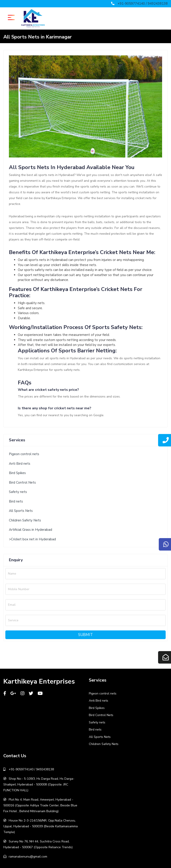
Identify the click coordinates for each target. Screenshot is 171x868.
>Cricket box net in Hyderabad (32, 539)
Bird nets (16, 501)
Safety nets (18, 492)
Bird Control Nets (22, 482)
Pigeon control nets (24, 454)
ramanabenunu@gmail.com (28, 857)
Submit (85, 635)
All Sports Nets (21, 511)
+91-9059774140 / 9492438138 (143, 4)
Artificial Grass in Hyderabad (31, 530)
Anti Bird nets (20, 464)
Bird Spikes (17, 473)
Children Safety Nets (25, 520)
